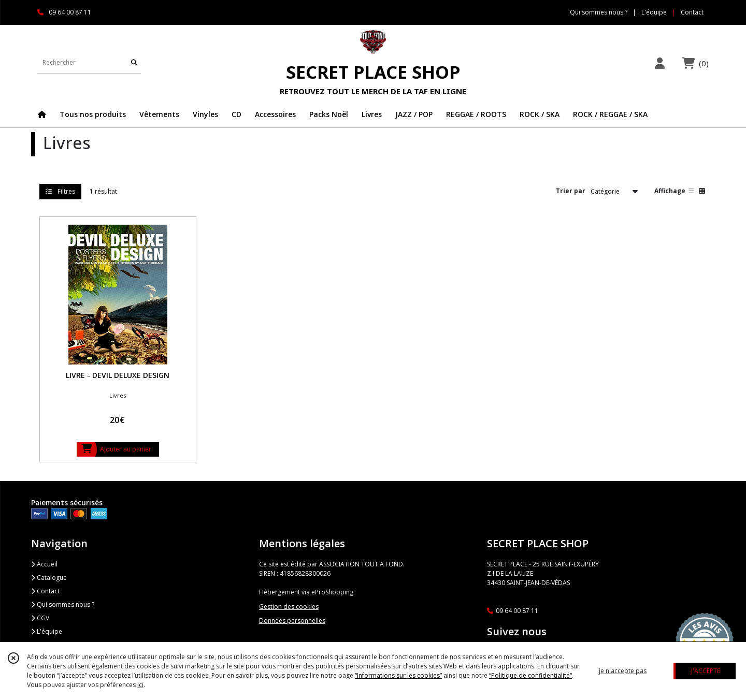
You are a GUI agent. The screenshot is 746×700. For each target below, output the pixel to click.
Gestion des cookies (289, 607)
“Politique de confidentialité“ (530, 675)
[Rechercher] (134, 63)
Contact (692, 12)
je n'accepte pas (623, 671)
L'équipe (47, 631)
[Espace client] (659, 63)
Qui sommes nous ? (63, 604)
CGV (40, 618)
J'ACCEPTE (706, 671)
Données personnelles (292, 621)
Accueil (44, 564)
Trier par (571, 191)
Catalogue (49, 578)
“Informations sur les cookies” (398, 675)
